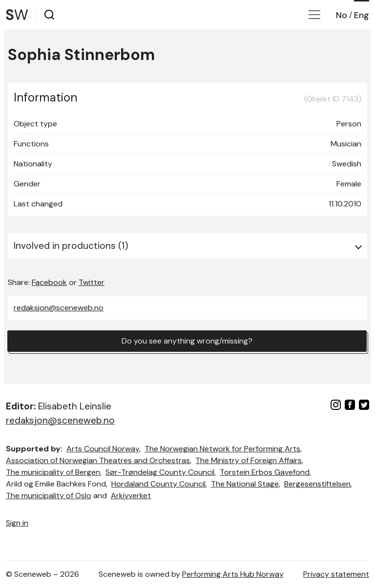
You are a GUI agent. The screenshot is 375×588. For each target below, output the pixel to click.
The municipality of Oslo (49, 496)
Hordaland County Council (158, 484)
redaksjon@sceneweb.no (59, 308)
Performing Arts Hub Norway (233, 574)
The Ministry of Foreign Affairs (249, 460)
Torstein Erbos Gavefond (265, 472)
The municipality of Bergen (53, 472)
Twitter (92, 282)
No (342, 15)
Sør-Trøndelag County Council (160, 472)
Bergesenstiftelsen (317, 484)
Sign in (17, 523)
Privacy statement (336, 574)
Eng (362, 15)
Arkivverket (131, 496)
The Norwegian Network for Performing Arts (222, 449)
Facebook (49, 282)
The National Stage (245, 484)
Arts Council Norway (103, 449)
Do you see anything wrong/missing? (187, 341)
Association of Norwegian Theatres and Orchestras (98, 460)
